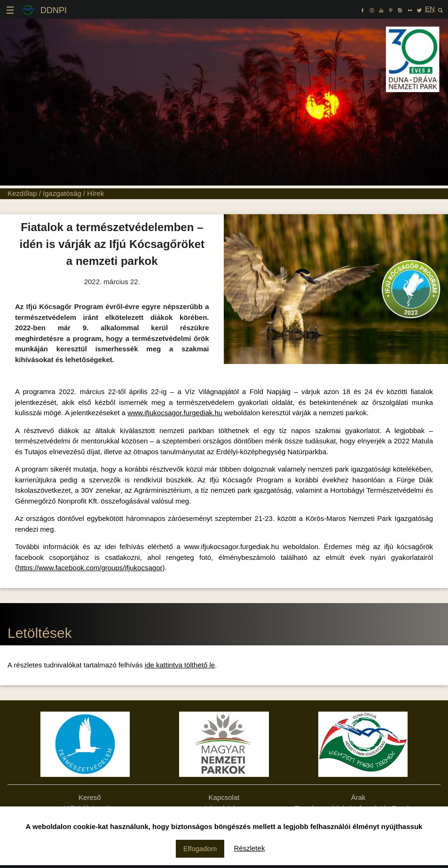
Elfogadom (200, 849)
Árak (358, 797)
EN (430, 9)
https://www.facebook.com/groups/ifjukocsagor (90, 568)
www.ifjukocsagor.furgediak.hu (175, 413)
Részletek (250, 848)
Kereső (90, 797)
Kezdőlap (22, 193)
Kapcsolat (224, 797)
